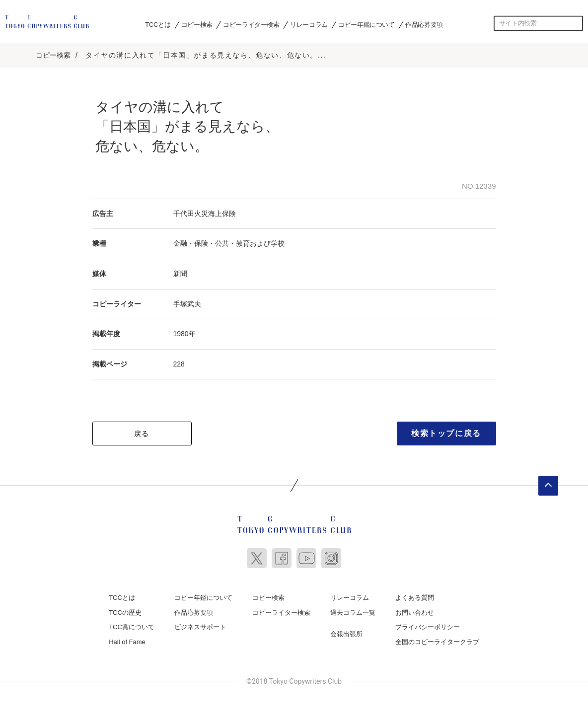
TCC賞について (132, 627)
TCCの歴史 (125, 613)
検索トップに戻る (446, 433)
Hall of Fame (127, 642)
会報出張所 (346, 634)
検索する (576, 23)
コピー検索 (197, 24)
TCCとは (158, 24)
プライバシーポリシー (428, 627)
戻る (142, 434)
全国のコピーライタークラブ (437, 642)
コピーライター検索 (251, 24)
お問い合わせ (415, 613)
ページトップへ (548, 486)
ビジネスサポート (200, 627)
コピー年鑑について (366, 24)
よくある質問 (415, 598)
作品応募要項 (424, 24)
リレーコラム (309, 24)
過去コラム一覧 (353, 613)
